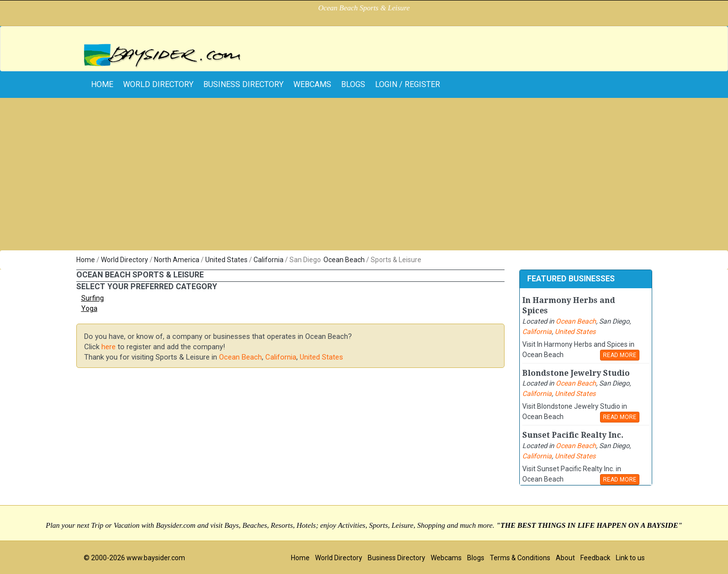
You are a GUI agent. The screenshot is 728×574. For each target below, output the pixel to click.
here (109, 347)
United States (226, 260)
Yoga (89, 308)
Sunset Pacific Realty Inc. (573, 435)
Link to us (630, 558)
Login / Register (408, 84)
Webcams (312, 84)
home (102, 84)
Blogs (353, 84)
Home (86, 260)
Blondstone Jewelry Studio (576, 373)
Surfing (93, 298)
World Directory (158, 84)
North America (177, 260)
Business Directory (243, 84)
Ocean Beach (344, 260)
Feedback (595, 558)
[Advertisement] (364, 177)
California (269, 260)
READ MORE (620, 355)
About (565, 558)
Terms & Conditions (520, 558)
